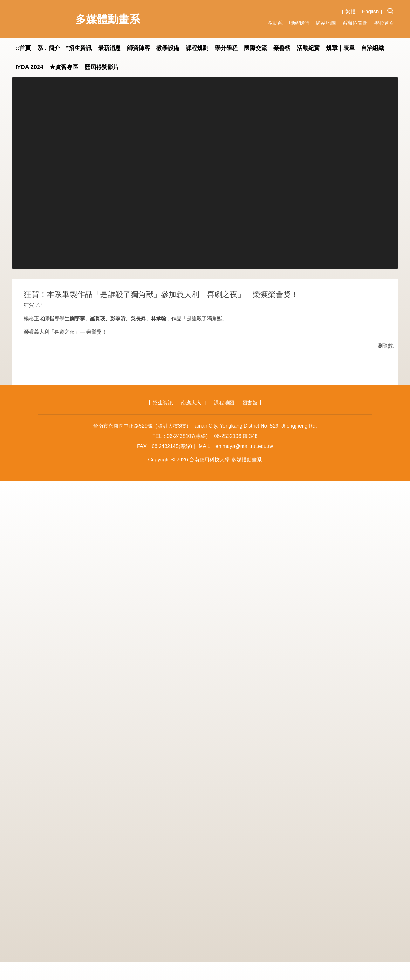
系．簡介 (49, 48)
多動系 (275, 23)
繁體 (351, 12)
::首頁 (23, 48)
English (370, 12)
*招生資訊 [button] (79, 48)
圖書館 (250, 902)
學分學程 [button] (226, 48)
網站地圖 (326, 23)
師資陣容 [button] (139, 48)
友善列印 (90, 850)
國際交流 (256, 48)
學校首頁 (384, 23)
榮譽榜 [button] (282, 48)
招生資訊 (163, 902)
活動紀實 (308, 48)
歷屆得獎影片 (102, 67)
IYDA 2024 (29, 67)
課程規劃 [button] (197, 48)
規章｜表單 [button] (340, 48)
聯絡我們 (299, 23)
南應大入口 (194, 902)
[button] (393, 7)
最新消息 (109, 48)
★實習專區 (64, 67)
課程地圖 (224, 902)
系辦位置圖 (355, 23)
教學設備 (168, 48)
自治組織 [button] (372, 48)
